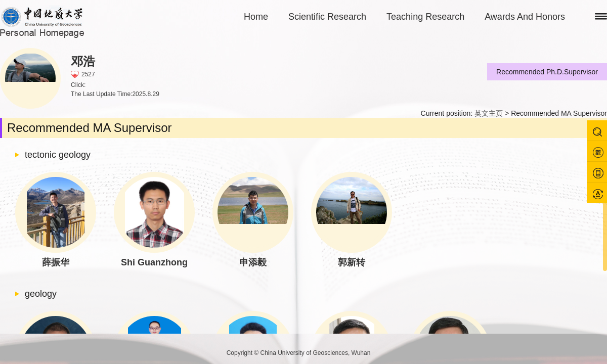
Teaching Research (425, 17)
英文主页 (489, 113)
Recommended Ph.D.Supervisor (547, 72)
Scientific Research (327, 17)
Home (256, 17)
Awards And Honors (525, 17)
